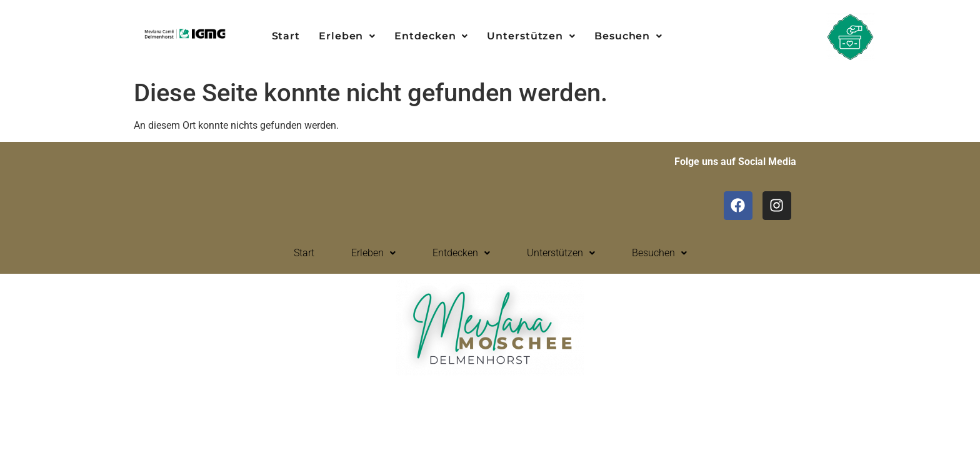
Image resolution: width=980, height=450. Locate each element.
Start (286, 36)
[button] (347, 36)
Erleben (347, 36)
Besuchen (628, 36)
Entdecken (431, 36)
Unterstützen (531, 36)
